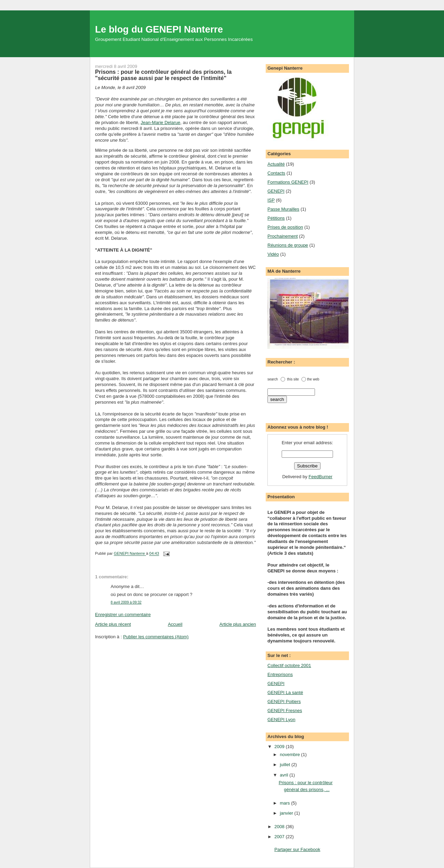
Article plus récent (113, 624)
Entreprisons (280, 674)
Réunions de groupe (288, 245)
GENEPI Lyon (281, 720)
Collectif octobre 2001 (289, 665)
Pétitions (276, 218)
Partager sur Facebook (297, 849)
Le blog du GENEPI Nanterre (159, 29)
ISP (271, 200)
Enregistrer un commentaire (123, 615)
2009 (280, 747)
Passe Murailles (283, 209)
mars (286, 803)
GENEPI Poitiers (284, 702)
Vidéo (273, 254)
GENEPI (276, 191)
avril (285, 775)
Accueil (175, 624)
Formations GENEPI (288, 182)
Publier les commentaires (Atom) (156, 637)
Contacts (276, 173)
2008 (280, 827)
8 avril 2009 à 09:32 (126, 602)
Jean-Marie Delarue (161, 122)
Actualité (276, 164)
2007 (280, 837)
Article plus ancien (238, 624)
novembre (291, 755)
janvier (287, 813)
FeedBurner (321, 477)
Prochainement (283, 236)
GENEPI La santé (285, 692)
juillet (286, 765)
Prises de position (285, 227)
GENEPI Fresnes (285, 711)
